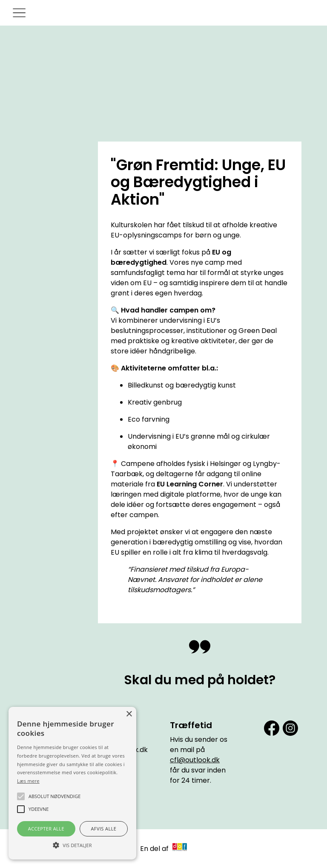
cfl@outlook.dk (195, 760)
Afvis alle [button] (103, 829)
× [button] (129, 714)
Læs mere (28, 781)
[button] (72, 845)
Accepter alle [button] (46, 829)
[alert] (72, 783)
